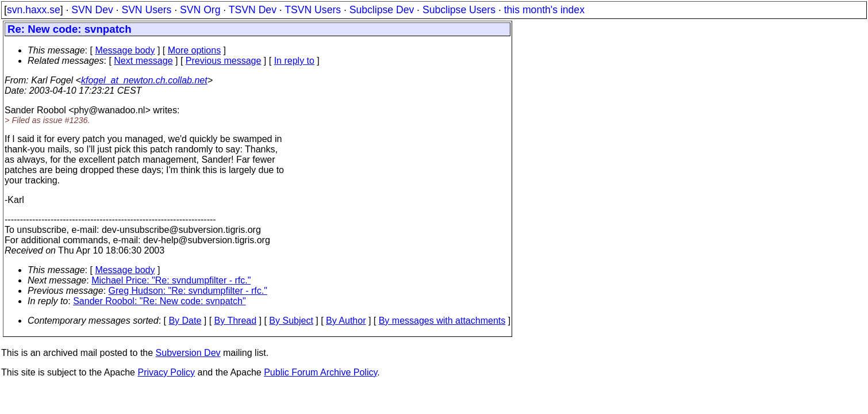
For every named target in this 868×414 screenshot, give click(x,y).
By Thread (236, 321)
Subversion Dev (188, 353)
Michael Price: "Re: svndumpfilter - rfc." (171, 280)
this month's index (544, 10)
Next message (143, 61)
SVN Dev (92, 10)
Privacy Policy (166, 372)
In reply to (294, 61)
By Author (346, 321)
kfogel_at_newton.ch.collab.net (144, 80)
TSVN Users (313, 10)
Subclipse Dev (382, 10)
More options (195, 50)
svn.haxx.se (34, 10)
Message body (125, 50)
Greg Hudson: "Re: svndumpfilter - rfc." (188, 291)
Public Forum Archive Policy (320, 372)
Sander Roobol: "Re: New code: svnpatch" (159, 301)
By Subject (291, 321)
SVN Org (200, 10)
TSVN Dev (253, 10)
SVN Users (146, 10)
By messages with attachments (442, 321)
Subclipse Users (459, 10)
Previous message (224, 61)
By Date (185, 321)
